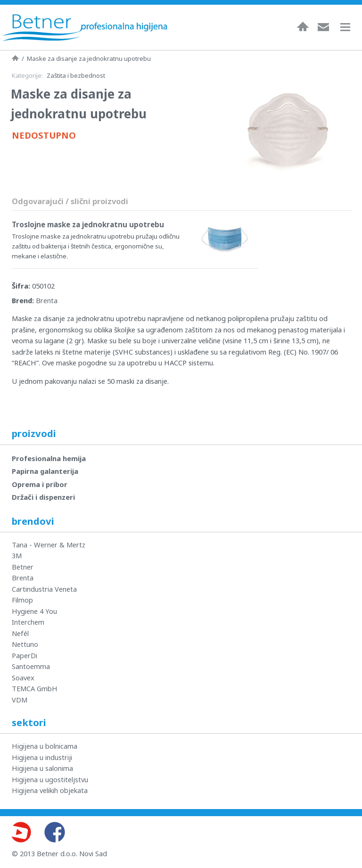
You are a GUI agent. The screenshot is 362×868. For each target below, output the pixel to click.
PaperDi (25, 655)
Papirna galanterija (45, 471)
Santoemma (31, 666)
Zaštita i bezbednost (76, 75)
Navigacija (350, 27)
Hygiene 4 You (34, 611)
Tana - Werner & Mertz (49, 545)
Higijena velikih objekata (50, 790)
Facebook (55, 832)
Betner (23, 567)
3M (17, 555)
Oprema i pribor (40, 484)
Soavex (23, 678)
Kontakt (323, 26)
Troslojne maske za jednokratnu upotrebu (88, 224)
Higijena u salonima (42, 768)
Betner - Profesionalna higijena (85, 27)
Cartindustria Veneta (44, 589)
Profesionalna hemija (49, 458)
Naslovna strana (15, 58)
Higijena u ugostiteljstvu (50, 779)
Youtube (21, 832)
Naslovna (303, 26)
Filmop (22, 600)
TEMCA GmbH (35, 688)
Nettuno (25, 644)
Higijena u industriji (42, 757)
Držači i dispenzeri (43, 497)
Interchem (28, 622)
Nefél (20, 633)
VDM (20, 700)
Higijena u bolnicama (45, 746)
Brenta (47, 300)
